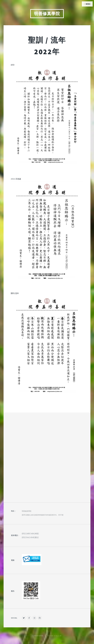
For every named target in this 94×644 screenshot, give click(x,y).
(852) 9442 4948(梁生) (30, 537)
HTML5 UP (58, 636)
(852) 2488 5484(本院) (30, 534)
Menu (88, 4)
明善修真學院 (47, 14)
